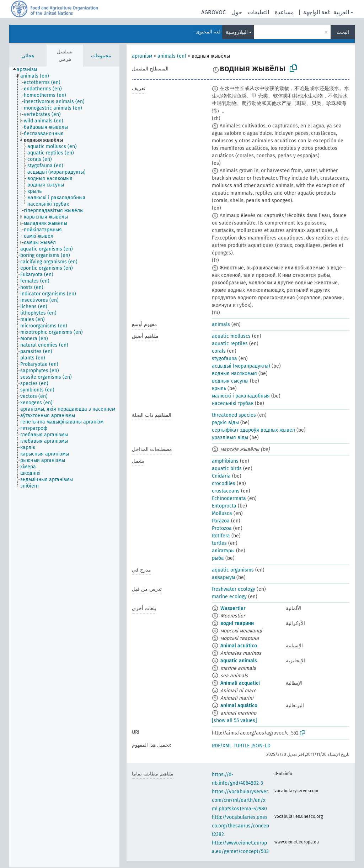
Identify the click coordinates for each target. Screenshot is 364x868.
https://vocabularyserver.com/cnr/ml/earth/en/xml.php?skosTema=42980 (240, 800)
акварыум (223, 577)
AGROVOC (213, 12)
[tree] (64, 467)
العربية (341, 12)
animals (221, 324)
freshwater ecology (234, 589)
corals (219, 351)
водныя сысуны (230, 381)
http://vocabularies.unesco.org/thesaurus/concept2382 (240, 826)
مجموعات (101, 56)
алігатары (223, 551)
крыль (219, 388)
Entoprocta (224, 506)
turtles (219, 543)
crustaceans (226, 491)
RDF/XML (222, 746)
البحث (343, 32)
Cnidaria (221, 476)
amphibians (225, 461)
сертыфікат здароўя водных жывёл (253, 430)
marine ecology (229, 597)
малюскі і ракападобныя (241, 396)
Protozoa (222, 528)
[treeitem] (30, 70)
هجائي (28, 56)
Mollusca (222, 513)
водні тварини (237, 623)
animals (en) (172, 56)
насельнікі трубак (233, 403)
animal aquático (239, 706)
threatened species (234, 415)
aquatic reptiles (230, 344)
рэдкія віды (225, 423)
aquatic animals (239, 661)
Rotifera (221, 536)
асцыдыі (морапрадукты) (241, 366)
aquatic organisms (233, 570)
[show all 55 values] (234, 720)
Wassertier (233, 608)
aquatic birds (227, 469)
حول (237, 12)
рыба (218, 558)
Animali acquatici (240, 683)
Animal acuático (239, 646)
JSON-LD (261, 746)
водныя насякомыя (234, 373)
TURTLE (242, 746)
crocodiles (224, 483)
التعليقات (258, 12)
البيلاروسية (237, 32)
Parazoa (221, 521)
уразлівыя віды (230, 438)
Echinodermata (229, 498)
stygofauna (224, 359)
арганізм (142, 56)
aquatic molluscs (231, 336)
